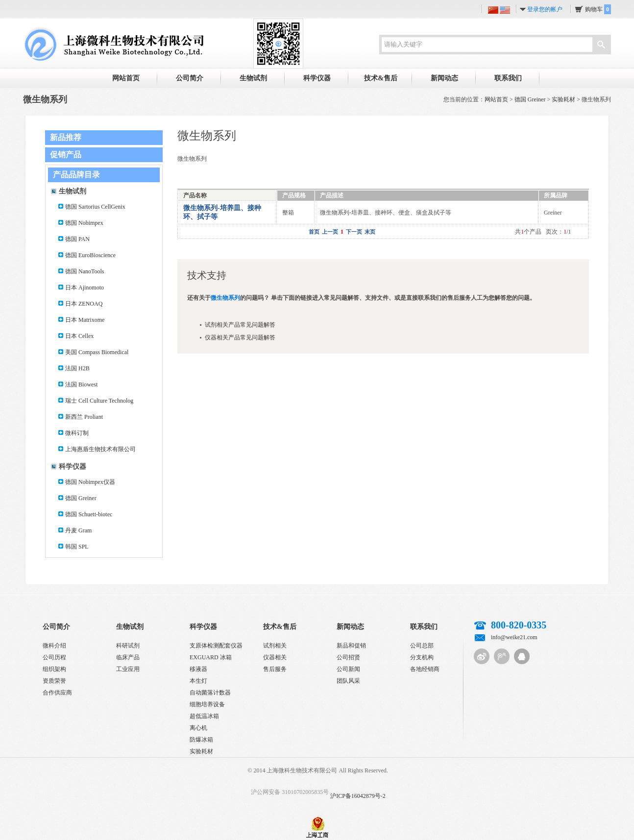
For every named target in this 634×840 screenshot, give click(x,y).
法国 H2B (77, 368)
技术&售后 (381, 78)
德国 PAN (77, 239)
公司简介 (190, 78)
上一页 (330, 232)
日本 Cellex (79, 336)
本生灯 (198, 681)
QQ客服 (522, 656)
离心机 (198, 728)
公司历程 (54, 657)
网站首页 (126, 78)
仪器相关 (275, 657)
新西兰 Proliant (84, 417)
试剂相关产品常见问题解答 (240, 325)
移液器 (198, 669)
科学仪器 (317, 78)
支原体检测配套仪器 (216, 646)
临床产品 (128, 657)
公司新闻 (348, 669)
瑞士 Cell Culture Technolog (99, 401)
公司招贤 (348, 657)
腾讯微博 (502, 656)
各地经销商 (425, 669)
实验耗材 (563, 99)
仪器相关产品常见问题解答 (240, 337)
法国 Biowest (81, 384)
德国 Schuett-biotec (89, 514)
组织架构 (54, 669)
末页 (370, 232)
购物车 (598, 9)
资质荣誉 (54, 681)
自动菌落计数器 (210, 693)
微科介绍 (54, 646)
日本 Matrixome (85, 320)
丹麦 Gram (78, 530)
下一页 (354, 232)
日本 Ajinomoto (85, 288)
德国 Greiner (530, 99)
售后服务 (275, 669)
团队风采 (348, 681)
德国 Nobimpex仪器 (90, 482)
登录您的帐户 (545, 9)
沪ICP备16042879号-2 (358, 796)
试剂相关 (275, 646)
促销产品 (66, 155)
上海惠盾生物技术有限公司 (100, 449)
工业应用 (128, 669)
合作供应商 (57, 693)
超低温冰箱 (204, 716)
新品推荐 (66, 137)
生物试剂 (253, 78)
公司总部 (422, 646)
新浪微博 (482, 656)
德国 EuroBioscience (90, 255)
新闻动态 (444, 78)
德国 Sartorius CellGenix (95, 207)
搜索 (601, 46)
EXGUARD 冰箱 (211, 657)
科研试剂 (128, 646)
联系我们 (508, 78)
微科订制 (77, 433)
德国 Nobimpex (84, 223)
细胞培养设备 (207, 704)
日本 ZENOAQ (84, 304)
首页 (314, 232)
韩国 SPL (77, 547)
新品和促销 (351, 646)
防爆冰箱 (201, 740)
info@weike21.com (514, 637)
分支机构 (422, 657)
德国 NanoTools (85, 271)
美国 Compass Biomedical (97, 352)
